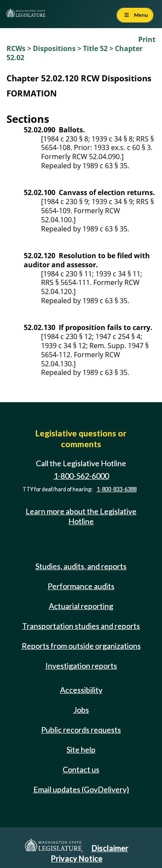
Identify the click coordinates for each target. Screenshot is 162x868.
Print (147, 39)
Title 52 (95, 48)
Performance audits (81, 586)
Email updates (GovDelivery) (81, 789)
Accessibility (81, 690)
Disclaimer (110, 848)
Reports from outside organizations (81, 646)
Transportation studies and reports (81, 626)
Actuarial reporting (81, 606)
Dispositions (54, 48)
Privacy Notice (77, 858)
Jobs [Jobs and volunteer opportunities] (81, 710)
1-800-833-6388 (117, 489)
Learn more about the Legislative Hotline (81, 516)
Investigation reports (81, 666)
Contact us (81, 769)
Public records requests (81, 730)
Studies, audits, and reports (81, 566)
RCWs (16, 48)
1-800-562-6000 (81, 476)
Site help (81, 749)
